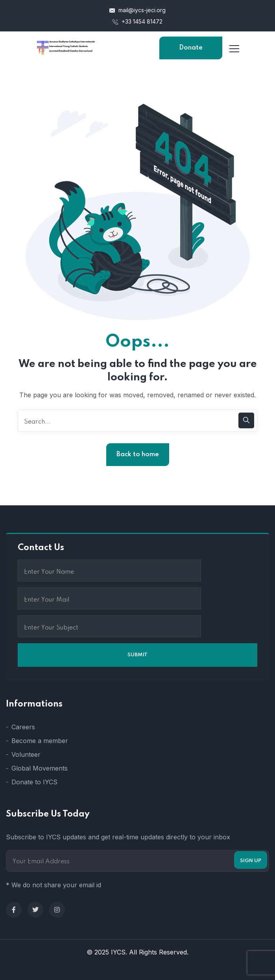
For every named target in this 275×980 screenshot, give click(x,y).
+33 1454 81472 (137, 21)
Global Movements (40, 768)
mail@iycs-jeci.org (137, 10)
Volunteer (26, 754)
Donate (191, 48)
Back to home (138, 454)
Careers (23, 727)
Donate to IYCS (34, 782)
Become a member (40, 741)
